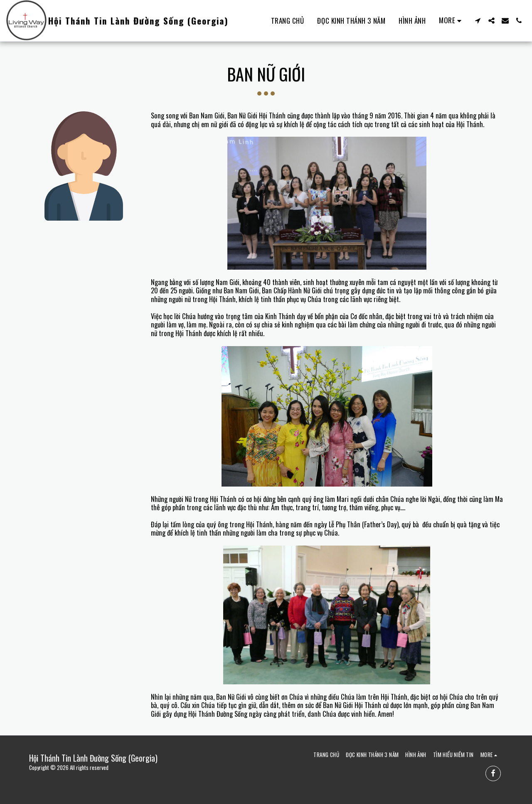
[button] (478, 21)
